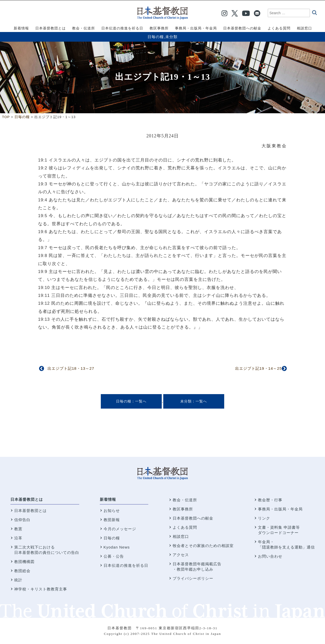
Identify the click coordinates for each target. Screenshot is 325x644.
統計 (18, 580)
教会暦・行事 (270, 500)
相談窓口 (181, 536)
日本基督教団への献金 (193, 518)
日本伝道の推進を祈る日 (126, 565)
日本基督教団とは (27, 499)
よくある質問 (185, 527)
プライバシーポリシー (193, 578)
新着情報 (108, 499)
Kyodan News (117, 547)
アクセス (181, 555)
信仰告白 (22, 520)
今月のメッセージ (120, 529)
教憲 (18, 529)
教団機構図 (24, 562)
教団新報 (112, 520)
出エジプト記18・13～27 (71, 368)
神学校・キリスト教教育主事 (41, 589)
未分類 (171, 37)
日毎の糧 (156, 37)
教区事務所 (183, 509)
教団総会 (22, 571)
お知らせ (112, 511)
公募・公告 (114, 556)
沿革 (18, 538)
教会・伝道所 (185, 500)
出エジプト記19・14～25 (258, 368)
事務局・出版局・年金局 (280, 509)
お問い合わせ (270, 556)
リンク (264, 518)
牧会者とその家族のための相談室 (203, 546)
